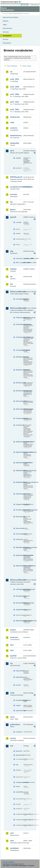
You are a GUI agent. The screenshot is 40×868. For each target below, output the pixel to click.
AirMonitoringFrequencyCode (20, 318)
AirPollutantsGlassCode (20, 324)
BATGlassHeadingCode (20, 391)
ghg (12, 251)
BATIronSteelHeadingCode (20, 409)
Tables (5, 25)
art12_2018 (15, 87)
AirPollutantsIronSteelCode (20, 337)
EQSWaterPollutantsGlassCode (20, 471)
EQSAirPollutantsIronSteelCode (20, 452)
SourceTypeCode (20, 534)
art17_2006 (15, 94)
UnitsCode (19, 539)
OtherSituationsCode (20, 494)
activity (18, 158)
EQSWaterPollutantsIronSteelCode (20, 482)
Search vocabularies (12, 66)
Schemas (6, 32)
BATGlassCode (20, 383)
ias (11, 277)
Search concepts (27, 66)
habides (13, 269)
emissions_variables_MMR (20, 258)
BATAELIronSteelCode (20, 370)
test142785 (19, 792)
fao (11, 202)
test (12, 746)
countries (19, 732)
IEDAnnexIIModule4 (17, 580)
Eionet (11, 14)
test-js (18, 786)
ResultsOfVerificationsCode (20, 603)
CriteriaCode (20, 425)
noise (12, 717)
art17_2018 (15, 109)
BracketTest (20, 755)
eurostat (13, 194)
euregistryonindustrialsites (17, 187)
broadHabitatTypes (20, 700)
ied (11, 284)
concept (19, 222)
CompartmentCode (20, 418)
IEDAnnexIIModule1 (17, 292)
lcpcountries (20, 671)
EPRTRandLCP (16, 177)
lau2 (12, 650)
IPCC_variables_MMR (20, 263)
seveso (13, 738)
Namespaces (7, 43)
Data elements (7, 28)
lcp (11, 663)
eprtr (12, 151)
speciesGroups (20, 711)
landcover (14, 637)
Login (24, 5)
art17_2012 (15, 102)
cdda (12, 122)
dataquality (15, 143)
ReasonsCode (20, 517)
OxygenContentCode (20, 504)
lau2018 (13, 656)
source (18, 233)
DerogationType (20, 596)
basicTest (19, 751)
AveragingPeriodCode (20, 350)
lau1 (12, 645)
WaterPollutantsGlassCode (20, 555)
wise (12, 841)
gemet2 (13, 217)
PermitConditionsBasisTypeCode (20, 510)
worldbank (14, 848)
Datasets (6, 21)
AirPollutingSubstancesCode (20, 589)
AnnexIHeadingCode (20, 299)
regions (18, 705)
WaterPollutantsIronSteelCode (20, 566)
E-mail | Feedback (8, 862)
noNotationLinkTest (20, 782)
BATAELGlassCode (20, 357)
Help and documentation (11, 17)
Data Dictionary (18, 14)
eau (17, 765)
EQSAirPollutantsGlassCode (20, 442)
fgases (13, 210)
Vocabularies (7, 36)
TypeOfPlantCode (20, 610)
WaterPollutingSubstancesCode (20, 621)
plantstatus (20, 677)
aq (11, 72)
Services (5, 39)
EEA (11, 2)
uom (12, 833)
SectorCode (20, 528)
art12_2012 (15, 79)
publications (15, 724)
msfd (12, 693)
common (14, 128)
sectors (18, 685)
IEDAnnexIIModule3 (17, 308)
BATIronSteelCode (20, 401)
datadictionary (16, 136)
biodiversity (15, 117)
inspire (13, 630)
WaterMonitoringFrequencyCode (20, 547)
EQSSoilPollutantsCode (20, 463)
